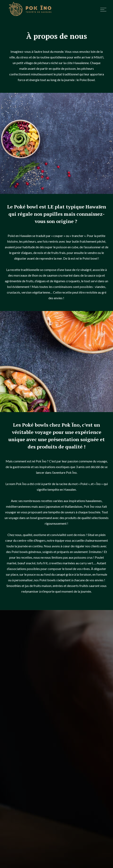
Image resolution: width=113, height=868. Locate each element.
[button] (101, 10)
